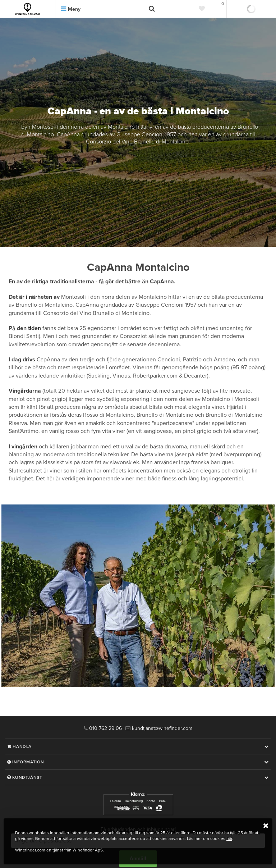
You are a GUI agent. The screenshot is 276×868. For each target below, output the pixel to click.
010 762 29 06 (103, 728)
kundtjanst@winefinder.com (159, 728)
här (229, 839)
